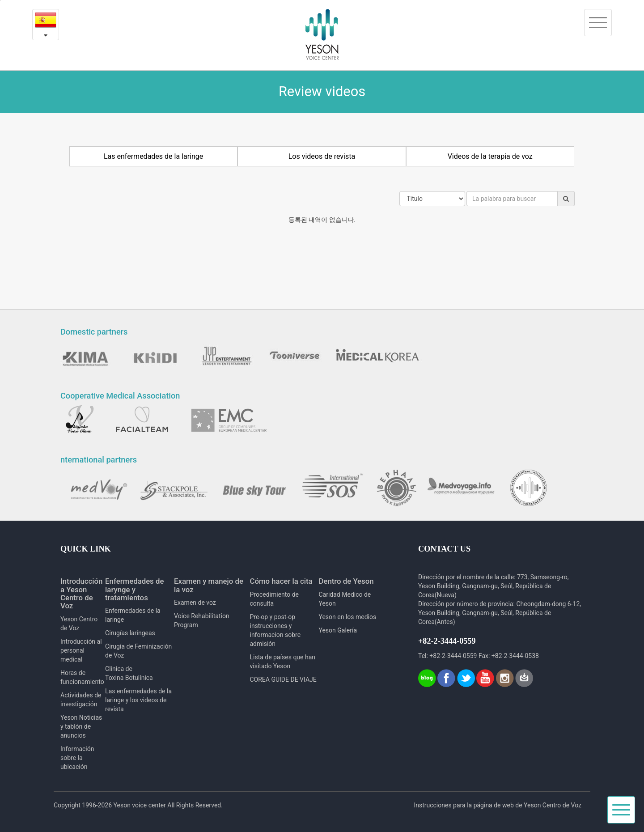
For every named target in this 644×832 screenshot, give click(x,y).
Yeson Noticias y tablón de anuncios (81, 726)
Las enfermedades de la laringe (153, 156)
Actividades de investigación (81, 700)
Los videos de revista (322, 156)
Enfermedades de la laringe (133, 615)
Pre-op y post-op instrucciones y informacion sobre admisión (275, 630)
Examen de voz (195, 603)
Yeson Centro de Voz (79, 624)
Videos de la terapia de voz (490, 156)
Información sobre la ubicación (77, 758)
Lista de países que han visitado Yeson (282, 662)
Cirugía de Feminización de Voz (138, 651)
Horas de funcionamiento (82, 677)
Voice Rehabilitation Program (202, 620)
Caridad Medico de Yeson (345, 599)
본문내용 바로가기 (0, 0)
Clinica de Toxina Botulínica (129, 673)
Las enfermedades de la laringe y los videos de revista (138, 700)
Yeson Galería (338, 630)
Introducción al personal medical (81, 650)
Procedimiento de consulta (274, 599)
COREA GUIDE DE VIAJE (283, 679)
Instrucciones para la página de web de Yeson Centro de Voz (498, 805)
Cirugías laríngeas (130, 633)
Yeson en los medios (347, 617)
